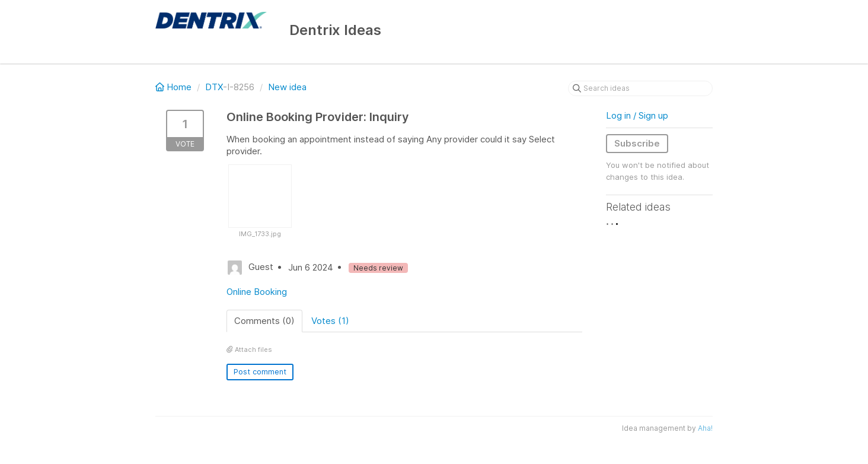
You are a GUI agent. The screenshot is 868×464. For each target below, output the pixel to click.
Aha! (705, 428)
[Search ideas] (640, 88)
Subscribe (637, 143)
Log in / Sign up (637, 115)
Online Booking (257, 292)
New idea (287, 87)
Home (175, 87)
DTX (214, 87)
